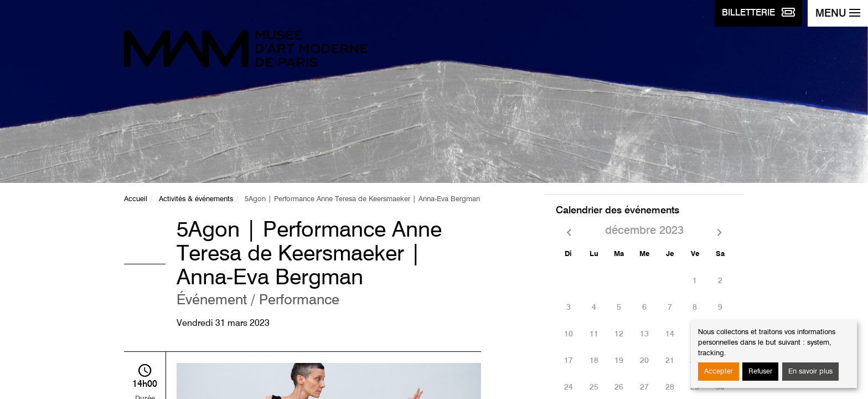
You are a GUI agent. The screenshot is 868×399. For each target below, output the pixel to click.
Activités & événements (196, 199)
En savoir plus (810, 372)
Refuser (760, 372)
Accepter (719, 372)
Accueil (136, 199)
